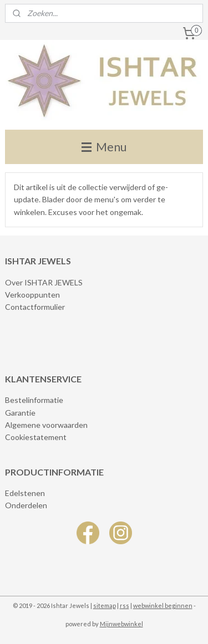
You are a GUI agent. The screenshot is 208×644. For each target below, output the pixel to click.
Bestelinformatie (34, 400)
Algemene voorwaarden (46, 425)
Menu (104, 147)
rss (125, 605)
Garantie (20, 413)
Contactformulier (35, 307)
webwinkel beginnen (163, 605)
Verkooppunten (32, 295)
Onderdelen (26, 505)
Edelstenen (25, 493)
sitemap (105, 605)
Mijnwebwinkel (121, 624)
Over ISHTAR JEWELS (44, 282)
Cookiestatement (36, 437)
